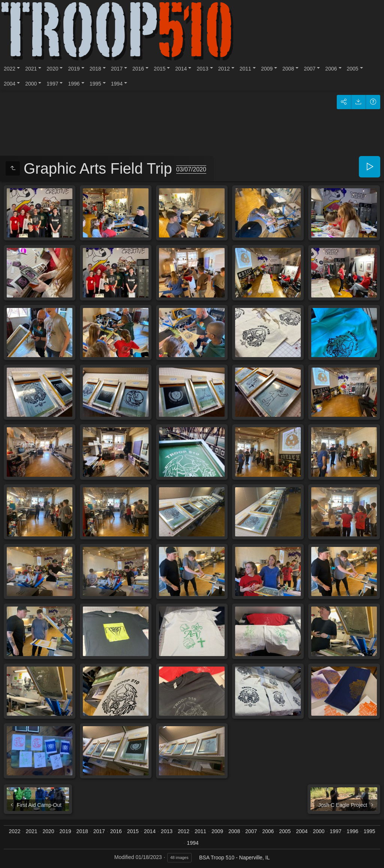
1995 (95, 84)
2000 (31, 84)
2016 (138, 69)
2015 (160, 69)
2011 (245, 69)
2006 (331, 69)
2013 (202, 69)
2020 (52, 69)
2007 (310, 69)
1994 (117, 84)
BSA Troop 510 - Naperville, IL (234, 857)
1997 (52, 84)
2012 (224, 69)
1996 (74, 84)
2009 (267, 69)
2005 (353, 69)
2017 (117, 69)
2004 (10, 84)
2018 (95, 69)
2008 (288, 69)
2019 (74, 69)
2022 (10, 69)
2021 (31, 69)
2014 (181, 69)
